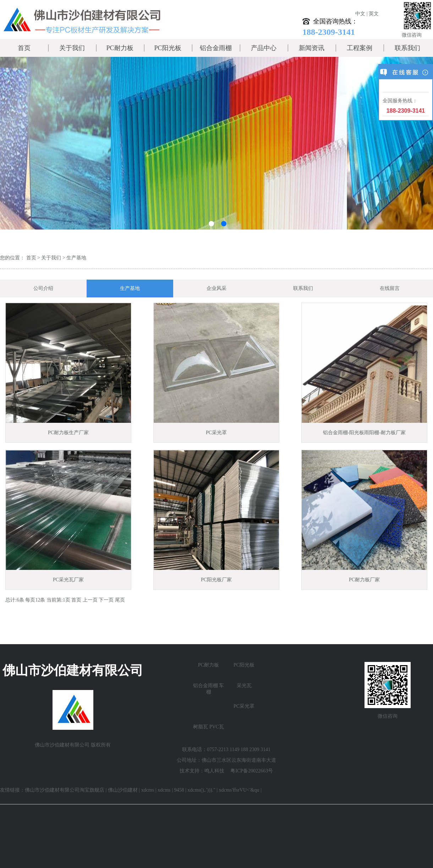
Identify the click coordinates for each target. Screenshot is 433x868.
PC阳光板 (168, 48)
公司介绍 (43, 288)
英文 (374, 14)
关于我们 (72, 48)
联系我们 (407, 48)
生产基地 (76, 258)
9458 (179, 790)
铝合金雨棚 (216, 48)
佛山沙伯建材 (123, 790)
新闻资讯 (312, 48)
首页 (24, 48)
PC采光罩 (244, 706)
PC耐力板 (120, 48)
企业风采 (217, 288)
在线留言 (390, 288)
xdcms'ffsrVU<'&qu (239, 790)
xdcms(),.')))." (201, 790)
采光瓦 (244, 686)
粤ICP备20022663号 (252, 771)
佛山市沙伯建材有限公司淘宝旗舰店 (65, 790)
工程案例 (360, 48)
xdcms (148, 790)
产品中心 (264, 48)
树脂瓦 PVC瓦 (209, 727)
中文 (360, 14)
